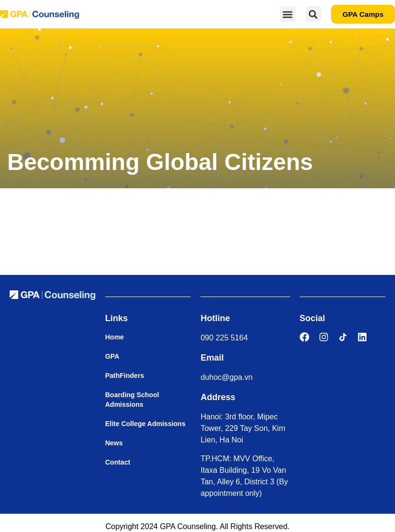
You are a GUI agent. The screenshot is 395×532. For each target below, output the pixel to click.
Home (114, 337)
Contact (118, 462)
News (114, 443)
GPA (112, 356)
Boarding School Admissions (132, 400)
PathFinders (125, 376)
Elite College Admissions (145, 424)
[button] (288, 14)
